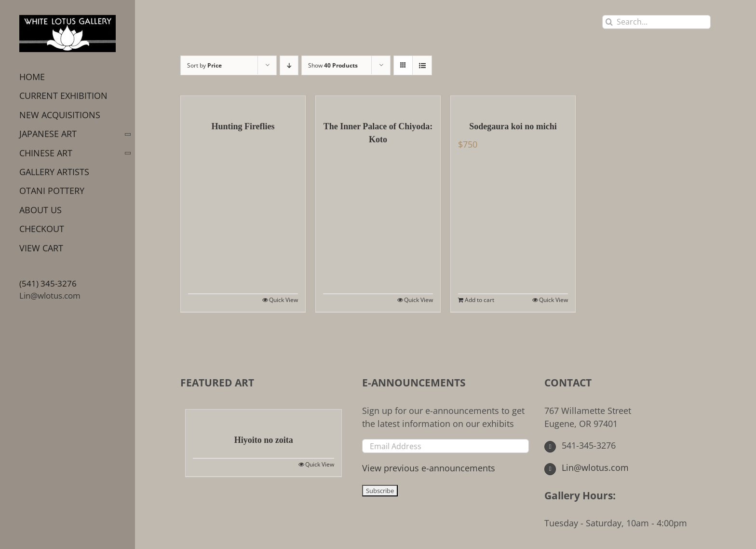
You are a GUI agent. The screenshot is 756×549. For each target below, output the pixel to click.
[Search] (609, 22)
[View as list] (422, 65)
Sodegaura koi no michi (513, 126)
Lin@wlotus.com (50, 295)
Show (333, 65)
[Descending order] (289, 65)
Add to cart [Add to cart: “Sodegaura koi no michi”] (479, 300)
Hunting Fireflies (243, 126)
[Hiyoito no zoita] (263, 417)
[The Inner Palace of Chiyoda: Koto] (378, 103)
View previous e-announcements (429, 468)
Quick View (283, 300)
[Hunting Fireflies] (243, 103)
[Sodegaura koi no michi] (513, 103)
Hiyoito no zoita (264, 440)
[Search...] (656, 22)
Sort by (204, 65)
